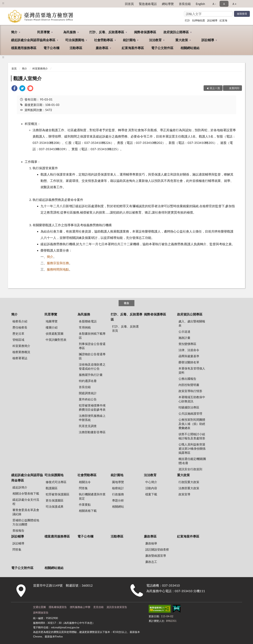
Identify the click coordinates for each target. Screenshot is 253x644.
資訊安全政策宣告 (117, 607)
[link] (14, 89)
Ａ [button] (224, 4)
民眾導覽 (43, 32)
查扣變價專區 (187, 344)
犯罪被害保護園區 (58, 494)
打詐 (187, 20)
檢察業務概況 (21, 352)
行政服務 (118, 494)
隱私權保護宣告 (58, 607)
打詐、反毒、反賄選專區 (107, 32)
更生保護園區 (55, 500)
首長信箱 (185, 4)
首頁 (14, 68)
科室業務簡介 (40, 68)
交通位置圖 (39, 607)
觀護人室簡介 (27, 78)
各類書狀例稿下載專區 (92, 336)
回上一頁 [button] (215, 88)
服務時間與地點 (58, 269)
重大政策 (182, 40)
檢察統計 (118, 488)
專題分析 (118, 500)
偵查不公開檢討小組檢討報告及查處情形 (192, 436)
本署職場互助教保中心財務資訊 (192, 399)
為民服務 (70, 32)
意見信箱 (98, 607)
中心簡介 (151, 482)
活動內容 (151, 488)
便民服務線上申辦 (80, 607)
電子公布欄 (51, 48)
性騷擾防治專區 (189, 407)
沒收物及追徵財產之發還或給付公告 (92, 366)
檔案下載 (151, 494)
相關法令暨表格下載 (26, 493)
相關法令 (85, 482)
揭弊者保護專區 (145, 32)
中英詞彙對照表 (56, 340)
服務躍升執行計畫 (91, 375)
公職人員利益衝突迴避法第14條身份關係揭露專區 (192, 448)
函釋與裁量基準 (189, 356)
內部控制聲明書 (189, 385)
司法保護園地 (75, 40)
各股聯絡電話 (88, 321)
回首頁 (129, 4)
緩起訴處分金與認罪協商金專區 (33, 40)
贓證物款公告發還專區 (92, 356)
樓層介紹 (52, 327)
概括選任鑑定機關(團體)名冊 (192, 461)
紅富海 (223, 20)
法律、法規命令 (189, 350)
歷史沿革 (18, 333)
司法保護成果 (55, 506)
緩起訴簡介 (20, 487)
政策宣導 (184, 494)
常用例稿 (85, 327)
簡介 (14, 32)
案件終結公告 (88, 399)
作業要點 (85, 504)
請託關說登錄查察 (157, 549)
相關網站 (118, 506)
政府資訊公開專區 (176, 32)
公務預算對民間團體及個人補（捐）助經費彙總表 (192, 424)
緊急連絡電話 (148, 4)
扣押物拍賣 (199, 20)
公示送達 (184, 331)
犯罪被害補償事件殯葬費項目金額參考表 (92, 407)
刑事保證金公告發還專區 (92, 346)
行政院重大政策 (189, 482)
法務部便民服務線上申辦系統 (92, 418)
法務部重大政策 (189, 488)
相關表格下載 (88, 511)
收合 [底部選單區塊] (126, 303)
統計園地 (129, 40)
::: (3, 3)
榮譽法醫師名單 (189, 362)
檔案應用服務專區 (24, 48)
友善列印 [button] (234, 88)
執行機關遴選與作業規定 (92, 496)
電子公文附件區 (162, 48)
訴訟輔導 (212, 20)
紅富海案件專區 (133, 48)
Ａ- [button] (214, 4)
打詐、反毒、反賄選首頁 (125, 328)
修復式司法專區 (56, 482)
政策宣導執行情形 (190, 391)
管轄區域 (18, 340)
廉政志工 (151, 562)
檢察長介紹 (20, 321)
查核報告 (18, 530)
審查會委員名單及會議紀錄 (26, 512)
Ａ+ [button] (234, 4)
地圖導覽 (52, 321)
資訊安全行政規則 (190, 469)
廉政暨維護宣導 (156, 556)
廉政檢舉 (151, 543)
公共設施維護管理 (190, 413)
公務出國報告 (187, 379)
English (201, 4)
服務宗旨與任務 (58, 263)
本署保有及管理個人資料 (192, 370)
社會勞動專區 (104, 40)
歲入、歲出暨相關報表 (192, 323)
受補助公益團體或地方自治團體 (26, 522)
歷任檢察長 (20, 327)
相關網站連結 (190, 48)
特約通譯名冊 (88, 381)
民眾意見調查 (88, 426)
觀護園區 (52, 488)
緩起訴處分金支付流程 (26, 502)
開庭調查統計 (88, 393)
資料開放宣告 (41, 613)
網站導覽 (168, 4)
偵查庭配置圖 (55, 333)
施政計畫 (184, 338)
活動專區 (76, 48)
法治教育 (155, 40)
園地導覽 (118, 482)
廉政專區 (102, 48)
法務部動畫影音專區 (92, 432)
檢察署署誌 (20, 358)
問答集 (83, 488)
